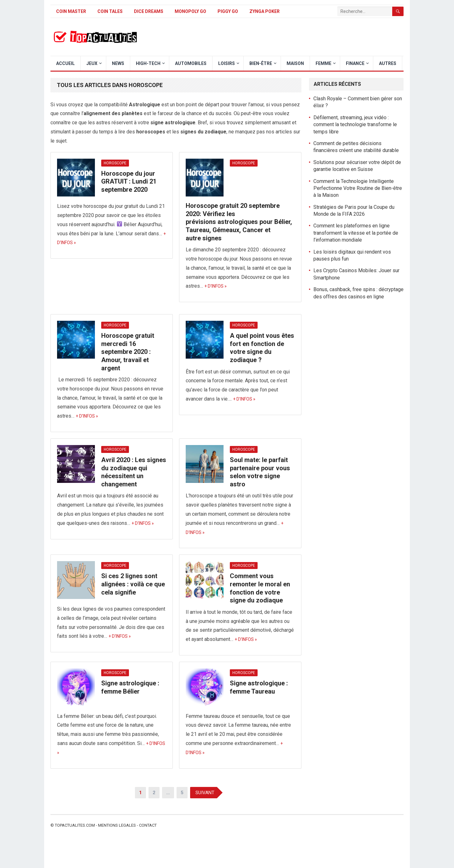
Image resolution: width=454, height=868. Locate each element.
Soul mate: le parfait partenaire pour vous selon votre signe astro (260, 472)
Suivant (205, 793)
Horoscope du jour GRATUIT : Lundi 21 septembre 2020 (129, 182)
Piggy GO (228, 11)
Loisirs (227, 63)
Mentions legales (117, 825)
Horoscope (115, 163)
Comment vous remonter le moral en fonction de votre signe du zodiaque (260, 588)
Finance (355, 63)
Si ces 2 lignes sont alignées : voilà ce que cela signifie (133, 584)
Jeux (92, 63)
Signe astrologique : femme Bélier (130, 687)
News (118, 63)
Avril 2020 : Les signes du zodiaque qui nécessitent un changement (134, 472)
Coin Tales (110, 11)
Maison (295, 63)
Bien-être (261, 63)
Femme (323, 63)
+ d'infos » (215, 286)
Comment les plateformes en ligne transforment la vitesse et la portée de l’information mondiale (356, 233)
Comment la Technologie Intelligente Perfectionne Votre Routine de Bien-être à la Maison (358, 188)
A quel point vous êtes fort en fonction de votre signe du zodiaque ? (262, 348)
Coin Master (71, 11)
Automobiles (191, 63)
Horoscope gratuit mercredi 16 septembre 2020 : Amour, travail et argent (128, 352)
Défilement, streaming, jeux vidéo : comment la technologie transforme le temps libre (355, 125)
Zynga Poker (265, 11)
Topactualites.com (75, 825)
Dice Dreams (149, 11)
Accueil (65, 63)
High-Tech (148, 63)
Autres (388, 63)
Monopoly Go (190, 11)
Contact (148, 825)
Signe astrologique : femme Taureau (259, 687)
